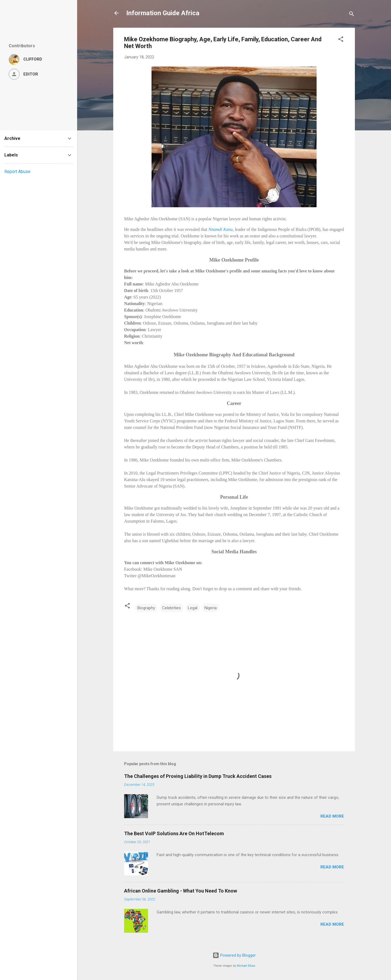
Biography (146, 608)
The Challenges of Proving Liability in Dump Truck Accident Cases (198, 776)
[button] (341, 40)
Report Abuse (17, 172)
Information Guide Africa (163, 13)
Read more (332, 816)
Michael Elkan (246, 966)
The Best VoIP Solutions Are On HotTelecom (174, 833)
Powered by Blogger (234, 955)
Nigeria (211, 608)
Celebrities (171, 608)
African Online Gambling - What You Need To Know (181, 891)
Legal (193, 608)
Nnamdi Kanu (221, 229)
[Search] (352, 15)
